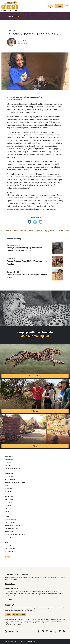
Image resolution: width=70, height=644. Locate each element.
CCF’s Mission (9, 476)
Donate (59, 6)
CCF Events (8, 502)
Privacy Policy (31, 641)
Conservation (9, 459)
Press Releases (10, 552)
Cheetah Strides (10, 549)
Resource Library (35, 376)
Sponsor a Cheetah (19, 614)
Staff (6, 485)
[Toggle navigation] (67, 6)
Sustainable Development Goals (15, 534)
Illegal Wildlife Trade (11, 528)
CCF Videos (8, 537)
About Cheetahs (10, 523)
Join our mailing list (35, 336)
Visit (35, 446)
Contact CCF (9, 511)
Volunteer (35, 411)
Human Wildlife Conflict (12, 526)
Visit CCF (8, 508)
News (9, 16)
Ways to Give (9, 499)
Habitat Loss (9, 531)
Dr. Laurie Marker (10, 479)
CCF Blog (18, 16)
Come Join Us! (10, 583)
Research (8, 462)
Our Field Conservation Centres (15, 482)
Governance (8, 488)
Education (8, 465)
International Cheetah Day (13, 468)
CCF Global (8, 491)
